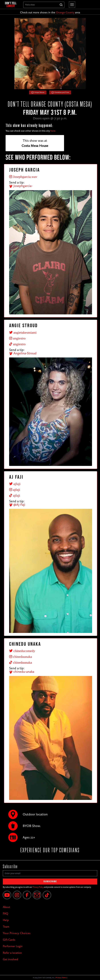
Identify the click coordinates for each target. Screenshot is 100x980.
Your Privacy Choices (17, 933)
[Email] (37, 895)
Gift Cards (9, 940)
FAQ (5, 913)
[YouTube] (7, 895)
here (53, 131)
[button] (71, 5)
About (6, 907)
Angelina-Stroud (23, 353)
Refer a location (12, 953)
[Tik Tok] (47, 895)
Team (6, 927)
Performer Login (13, 946)
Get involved (10, 959)
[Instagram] (17, 895)
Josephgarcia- (21, 186)
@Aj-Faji (17, 504)
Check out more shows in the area (50, 12)
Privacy (58, 978)
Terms (64, 978)
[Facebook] (27, 895)
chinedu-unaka (22, 672)
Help (6, 920)
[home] (12, 5)
